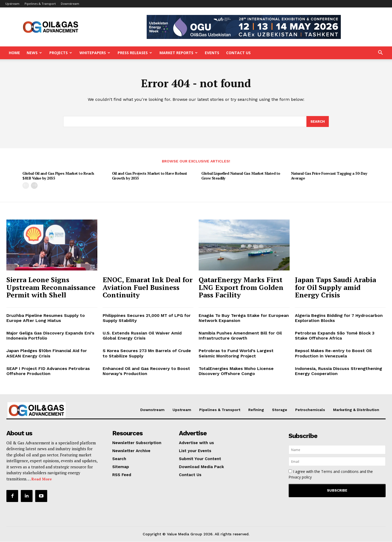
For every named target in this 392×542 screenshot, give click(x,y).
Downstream (70, 4)
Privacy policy (300, 478)
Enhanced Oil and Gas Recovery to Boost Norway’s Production (146, 372)
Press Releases (135, 53)
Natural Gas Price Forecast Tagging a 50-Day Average (329, 176)
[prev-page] (26, 186)
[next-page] (34, 186)
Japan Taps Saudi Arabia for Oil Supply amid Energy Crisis (335, 288)
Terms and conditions (340, 472)
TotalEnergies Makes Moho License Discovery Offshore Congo (236, 372)
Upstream (12, 4)
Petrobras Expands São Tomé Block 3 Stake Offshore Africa (335, 336)
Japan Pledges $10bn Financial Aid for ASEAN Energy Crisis (47, 354)
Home (14, 53)
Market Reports (179, 53)
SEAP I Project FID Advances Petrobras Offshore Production (48, 372)
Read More (42, 479)
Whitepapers (95, 53)
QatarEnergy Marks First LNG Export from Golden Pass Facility (241, 288)
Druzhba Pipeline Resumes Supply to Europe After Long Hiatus (46, 318)
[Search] (318, 122)
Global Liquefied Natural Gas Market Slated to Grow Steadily (241, 176)
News (34, 53)
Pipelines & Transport (40, 4)
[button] (380, 53)
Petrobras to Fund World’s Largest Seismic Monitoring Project (236, 354)
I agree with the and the (331, 475)
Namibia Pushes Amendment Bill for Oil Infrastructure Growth (240, 336)
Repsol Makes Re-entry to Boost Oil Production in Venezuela (333, 354)
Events (212, 53)
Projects (61, 53)
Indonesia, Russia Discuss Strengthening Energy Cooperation (339, 372)
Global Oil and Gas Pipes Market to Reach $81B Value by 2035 (58, 176)
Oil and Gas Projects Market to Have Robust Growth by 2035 (150, 176)
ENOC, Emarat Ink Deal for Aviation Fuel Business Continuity (148, 288)
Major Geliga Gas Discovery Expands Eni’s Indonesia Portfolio (50, 336)
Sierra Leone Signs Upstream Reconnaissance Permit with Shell (51, 288)
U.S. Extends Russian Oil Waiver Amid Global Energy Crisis (142, 336)
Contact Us (238, 53)
